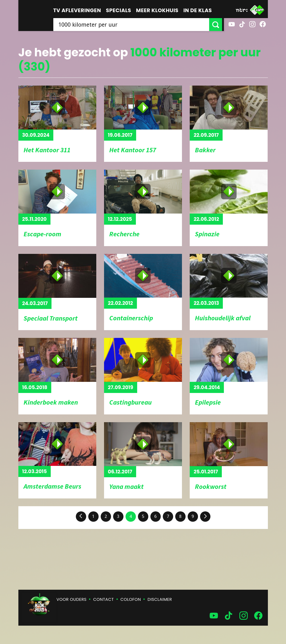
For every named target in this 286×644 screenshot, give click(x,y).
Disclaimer (160, 599)
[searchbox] (132, 25)
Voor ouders (71, 599)
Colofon (131, 599)
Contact (103, 599)
